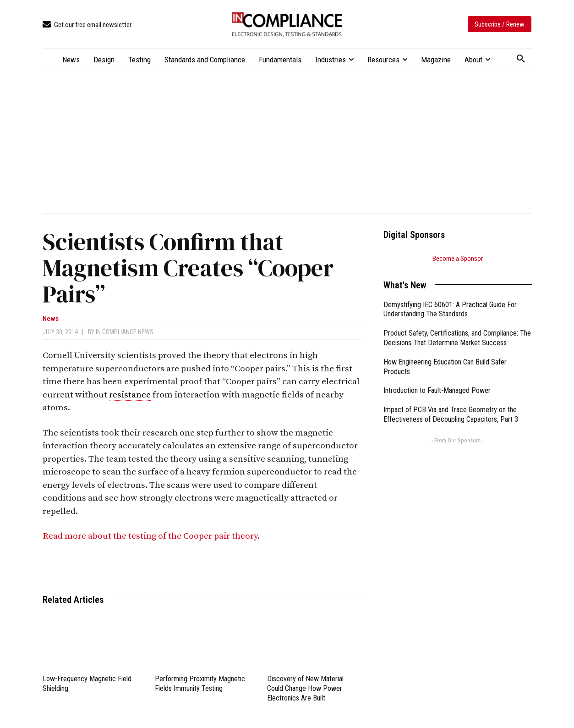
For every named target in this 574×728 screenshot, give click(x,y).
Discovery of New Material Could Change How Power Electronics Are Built (305, 688)
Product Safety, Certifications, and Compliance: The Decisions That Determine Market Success (457, 338)
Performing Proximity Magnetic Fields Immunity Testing (200, 684)
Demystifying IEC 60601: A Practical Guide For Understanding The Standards (450, 309)
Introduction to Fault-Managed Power (437, 390)
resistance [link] (130, 395)
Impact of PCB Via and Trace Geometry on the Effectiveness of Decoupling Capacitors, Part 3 (451, 414)
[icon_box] (87, 25)
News (51, 319)
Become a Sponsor (458, 259)
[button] (521, 59)
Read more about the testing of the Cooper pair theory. (152, 536)
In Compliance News (125, 332)
